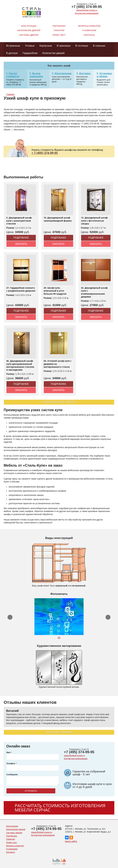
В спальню (99, 46)
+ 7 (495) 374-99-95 (45, 153)
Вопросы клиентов (89, 26)
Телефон (11, 763)
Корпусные (46, 46)
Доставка (85, 73)
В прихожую (64, 46)
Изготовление (63, 73)
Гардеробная (30, 53)
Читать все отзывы (59, 732)
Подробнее (21, 238)
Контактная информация (87, 13)
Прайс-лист (59, 35)
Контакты (89, 35)
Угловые (30, 46)
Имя (8, 752)
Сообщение (12, 774)
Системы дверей (29, 35)
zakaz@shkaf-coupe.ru (87, 10)
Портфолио (59, 26)
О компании (89, 30)
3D (59, 638)
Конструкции (29, 26)
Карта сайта (71, 841)
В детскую (12, 53)
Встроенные (13, 46)
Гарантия (59, 30)
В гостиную (82, 46)
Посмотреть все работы (59, 402)
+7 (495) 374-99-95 (87, 7)
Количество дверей (53, 53)
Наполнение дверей (29, 30)
